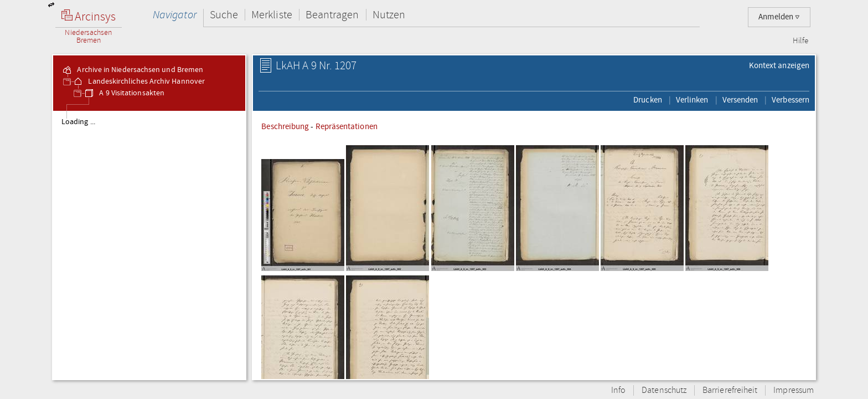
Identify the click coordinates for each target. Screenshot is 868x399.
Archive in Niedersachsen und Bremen (132, 70)
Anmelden (779, 17)
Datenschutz (664, 390)
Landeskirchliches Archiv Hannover (139, 81)
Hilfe (800, 41)
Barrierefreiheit (730, 390)
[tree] (149, 245)
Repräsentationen (347, 126)
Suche (224, 15)
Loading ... (78, 122)
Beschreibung (285, 126)
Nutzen (389, 15)
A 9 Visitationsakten (124, 93)
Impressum (794, 390)
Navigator (175, 15)
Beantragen (332, 15)
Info (618, 390)
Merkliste (272, 15)
